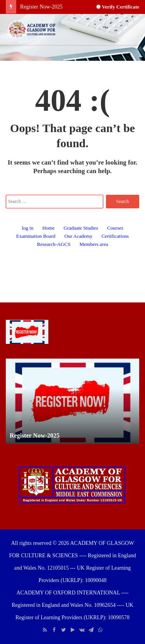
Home (48, 228)
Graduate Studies (81, 228)
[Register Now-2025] (27, 332)
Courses (115, 228)
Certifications (115, 236)
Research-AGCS (54, 244)
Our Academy (79, 236)
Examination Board (36, 236)
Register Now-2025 (41, 7)
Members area (94, 244)
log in (27, 228)
